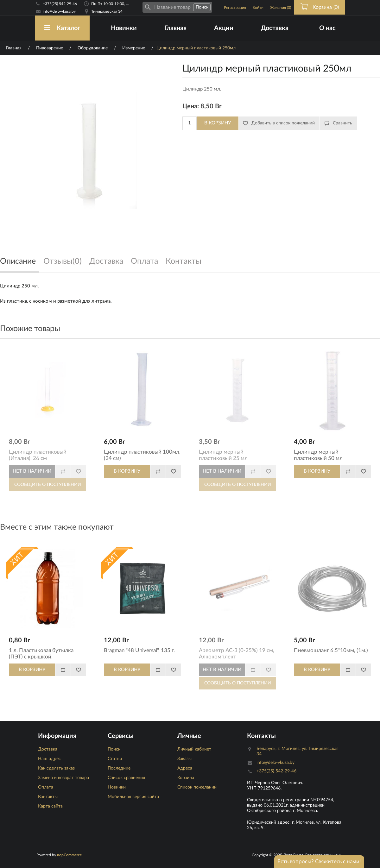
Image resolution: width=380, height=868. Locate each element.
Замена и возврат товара (63, 778)
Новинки (124, 28)
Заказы (184, 759)
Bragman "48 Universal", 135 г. (139, 650)
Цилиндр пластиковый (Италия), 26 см (38, 455)
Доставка (275, 28)
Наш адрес (49, 759)
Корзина (186, 778)
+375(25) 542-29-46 (60, 4)
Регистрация (235, 8)
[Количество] (190, 123)
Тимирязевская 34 (107, 11)
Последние (119, 768)
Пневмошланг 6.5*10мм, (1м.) (331, 650)
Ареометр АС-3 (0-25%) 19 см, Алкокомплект (237, 654)
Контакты (48, 797)
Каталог (62, 28)
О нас (327, 28)
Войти (258, 8)
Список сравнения (126, 778)
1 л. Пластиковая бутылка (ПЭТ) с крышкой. (41, 654)
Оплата (46, 787)
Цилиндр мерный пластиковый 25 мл (223, 455)
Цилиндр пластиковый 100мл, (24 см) (142, 455)
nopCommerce (69, 855)
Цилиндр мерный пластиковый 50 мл (318, 455)
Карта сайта (50, 806)
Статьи (115, 759)
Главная (175, 28)
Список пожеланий (197, 787)
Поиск (114, 749)
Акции (224, 28)
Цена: (191, 106)
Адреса (185, 768)
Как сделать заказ (56, 768)
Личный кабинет (194, 749)
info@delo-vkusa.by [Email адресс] (59, 11)
